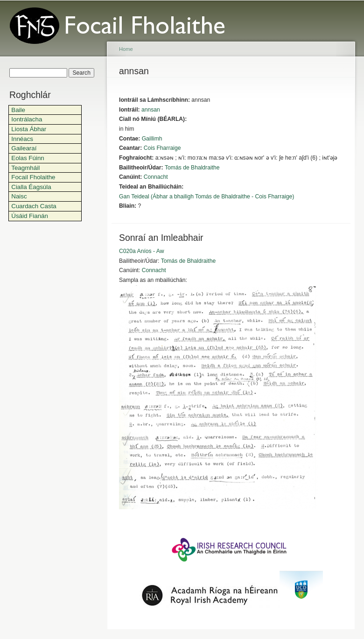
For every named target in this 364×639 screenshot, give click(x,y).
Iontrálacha (27, 119)
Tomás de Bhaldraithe (192, 168)
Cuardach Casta (34, 206)
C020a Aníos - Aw (141, 251)
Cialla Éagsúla (31, 187)
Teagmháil (25, 168)
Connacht (156, 177)
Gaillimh (152, 139)
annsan (151, 110)
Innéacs (22, 139)
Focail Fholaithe (33, 177)
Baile (18, 110)
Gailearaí (24, 148)
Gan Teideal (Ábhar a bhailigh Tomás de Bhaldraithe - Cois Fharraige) (206, 197)
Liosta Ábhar (29, 129)
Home (126, 49)
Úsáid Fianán (30, 216)
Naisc (19, 196)
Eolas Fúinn (28, 158)
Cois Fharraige (162, 148)
